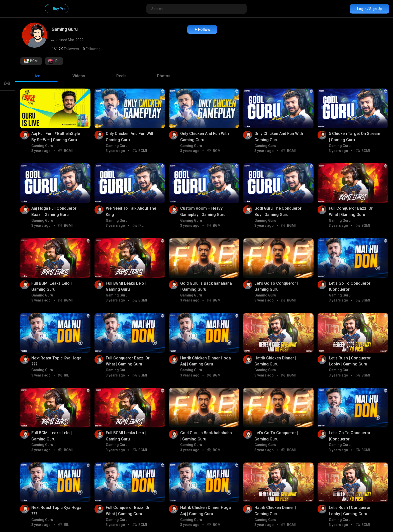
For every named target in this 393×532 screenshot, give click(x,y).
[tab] (36, 76)
